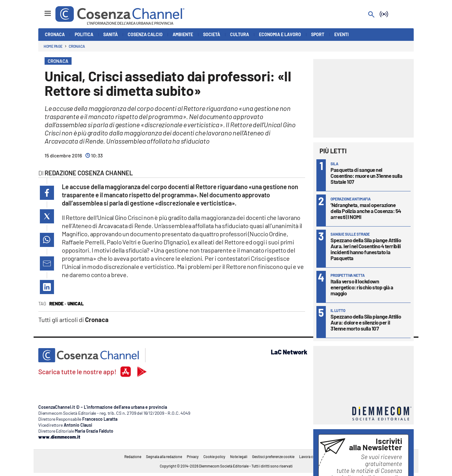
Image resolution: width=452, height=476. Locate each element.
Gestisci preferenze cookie (273, 457)
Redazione (133, 457)
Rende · (58, 304)
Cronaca (77, 46)
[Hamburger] (42, 11)
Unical (76, 304)
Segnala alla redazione (164, 457)
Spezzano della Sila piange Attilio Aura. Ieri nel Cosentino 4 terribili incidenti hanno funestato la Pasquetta (366, 249)
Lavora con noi (311, 457)
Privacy (193, 457)
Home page (53, 46)
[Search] (371, 15)
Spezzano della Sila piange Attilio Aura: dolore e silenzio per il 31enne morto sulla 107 (366, 322)
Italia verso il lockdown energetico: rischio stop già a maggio (362, 287)
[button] (47, 193)
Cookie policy (214, 457)
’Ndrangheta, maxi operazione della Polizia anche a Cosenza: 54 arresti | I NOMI (366, 211)
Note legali (239, 457)
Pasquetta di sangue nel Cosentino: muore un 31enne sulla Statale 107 (366, 176)
